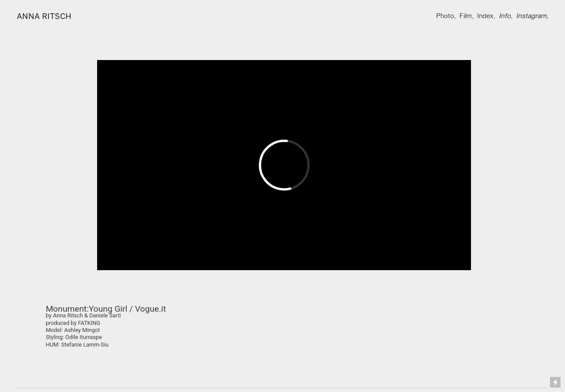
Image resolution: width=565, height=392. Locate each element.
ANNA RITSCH (44, 16)
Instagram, (532, 16)
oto (449, 16)
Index (485, 16)
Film (466, 16)
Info (505, 16)
